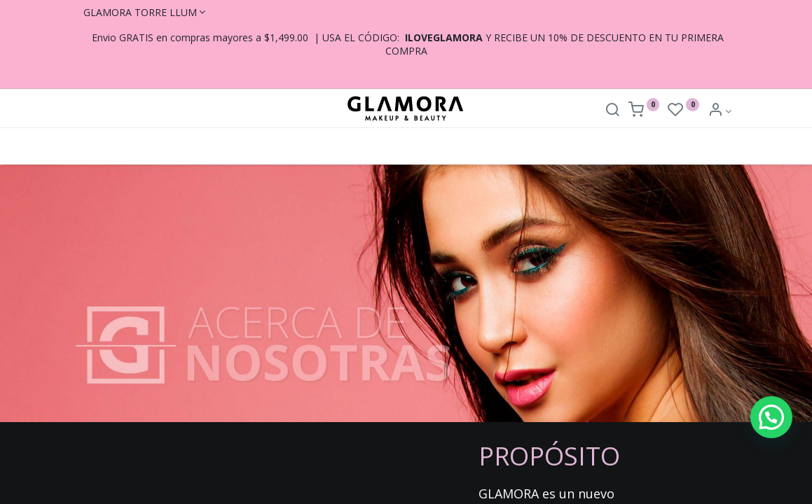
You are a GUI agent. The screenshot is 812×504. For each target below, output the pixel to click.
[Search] (612, 111)
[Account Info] (720, 111)
